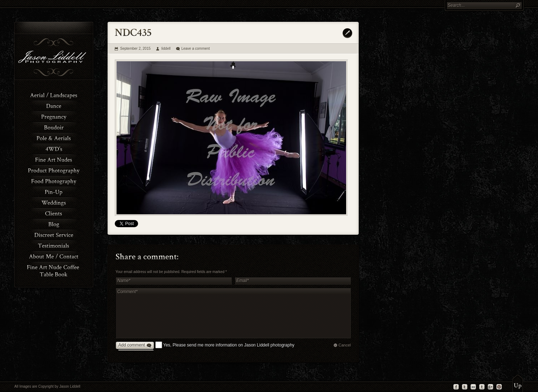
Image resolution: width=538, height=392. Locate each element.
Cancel (345, 345)
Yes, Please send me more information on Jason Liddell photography (229, 345)
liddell (166, 49)
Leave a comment (196, 49)
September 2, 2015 (135, 49)
